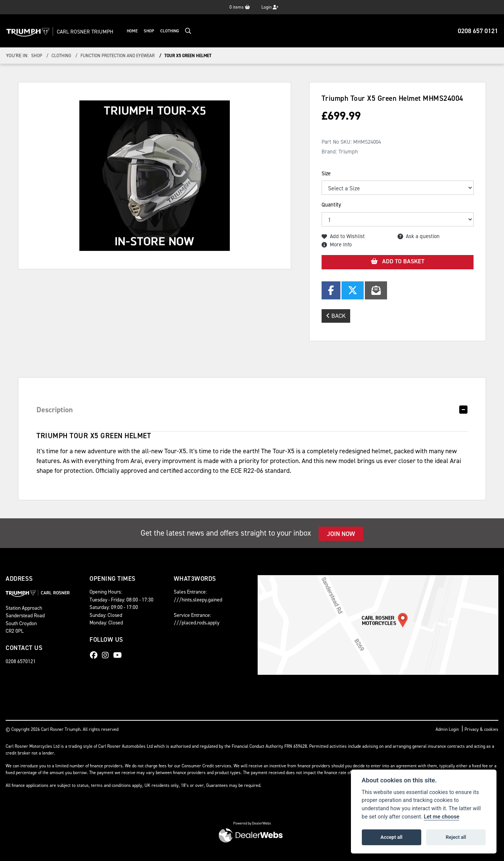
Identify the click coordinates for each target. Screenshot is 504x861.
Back (336, 316)
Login (270, 7)
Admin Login (447, 729)
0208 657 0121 (478, 31)
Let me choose (442, 817)
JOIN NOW (341, 534)
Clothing (177, 31)
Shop (156, 31)
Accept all (392, 837)
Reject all (456, 837)
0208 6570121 (21, 661)
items (240, 7)
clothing (61, 56)
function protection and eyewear (118, 56)
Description (55, 410)
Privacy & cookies (481, 729)
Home (140, 31)
